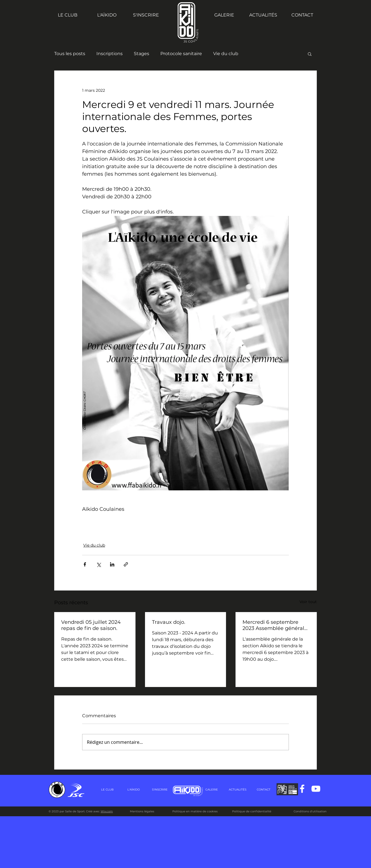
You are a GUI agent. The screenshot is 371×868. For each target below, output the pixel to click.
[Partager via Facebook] (85, 564)
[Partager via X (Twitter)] (98, 564)
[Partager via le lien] (126, 564)
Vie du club (226, 54)
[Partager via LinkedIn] (112, 564)
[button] (310, 54)
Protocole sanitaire (181, 54)
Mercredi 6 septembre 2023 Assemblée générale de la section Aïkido (275, 625)
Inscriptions (110, 54)
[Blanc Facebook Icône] (302, 789)
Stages (141, 54)
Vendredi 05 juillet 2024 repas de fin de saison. (91, 625)
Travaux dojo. (169, 622)
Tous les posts (70, 54)
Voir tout (308, 602)
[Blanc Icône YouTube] (316, 789)
